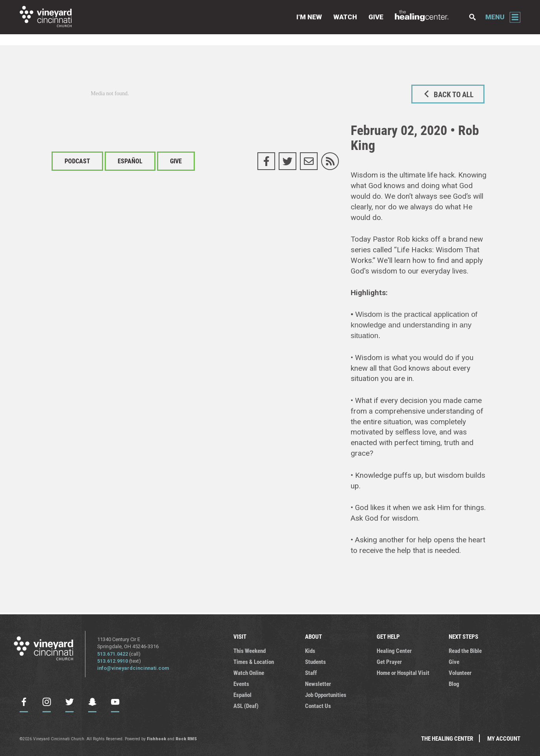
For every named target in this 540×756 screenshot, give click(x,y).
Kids (310, 651)
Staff (311, 673)
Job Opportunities (326, 695)
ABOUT (313, 636)
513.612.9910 (113, 661)
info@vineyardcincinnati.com (133, 668)
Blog (454, 684)
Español (130, 161)
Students (315, 662)
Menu (495, 17)
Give (376, 17)
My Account (504, 738)
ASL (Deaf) (246, 706)
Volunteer (460, 673)
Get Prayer (389, 662)
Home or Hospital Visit (403, 673)
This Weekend (250, 651)
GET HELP (388, 636)
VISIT (240, 636)
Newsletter (318, 684)
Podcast (77, 161)
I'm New (309, 17)
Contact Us (318, 706)
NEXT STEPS (463, 636)
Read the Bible (465, 651)
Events (241, 684)
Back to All (448, 94)
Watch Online (249, 673)
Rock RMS (186, 739)
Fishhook (156, 739)
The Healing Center (426, 17)
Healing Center (394, 651)
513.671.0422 (113, 654)
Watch (345, 17)
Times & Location (254, 662)
